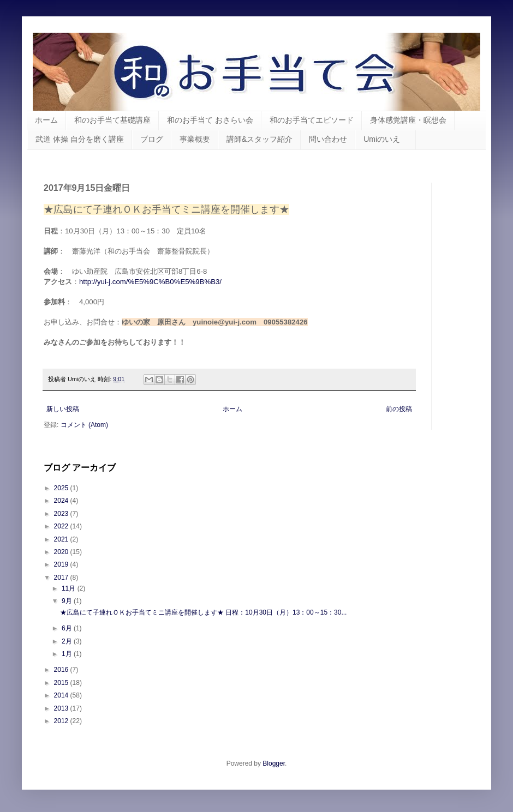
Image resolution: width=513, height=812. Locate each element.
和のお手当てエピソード (312, 120)
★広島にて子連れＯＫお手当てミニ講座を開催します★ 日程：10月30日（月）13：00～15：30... (203, 612)
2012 (62, 721)
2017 (62, 578)
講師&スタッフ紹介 (260, 139)
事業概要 (195, 139)
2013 (62, 708)
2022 (62, 526)
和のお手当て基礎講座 (112, 120)
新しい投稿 (63, 409)
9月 (68, 601)
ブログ (152, 139)
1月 (68, 654)
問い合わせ (328, 139)
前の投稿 (399, 409)
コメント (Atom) (84, 425)
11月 (70, 588)
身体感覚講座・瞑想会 (408, 120)
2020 (62, 552)
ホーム (46, 120)
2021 (62, 539)
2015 (62, 683)
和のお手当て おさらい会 (210, 120)
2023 (62, 514)
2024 (62, 501)
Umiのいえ (386, 139)
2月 (68, 641)
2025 (62, 488)
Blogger (274, 763)
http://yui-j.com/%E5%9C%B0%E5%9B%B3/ (150, 282)
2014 (62, 695)
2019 (62, 564)
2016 (62, 670)
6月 (68, 628)
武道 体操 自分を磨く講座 (80, 139)
